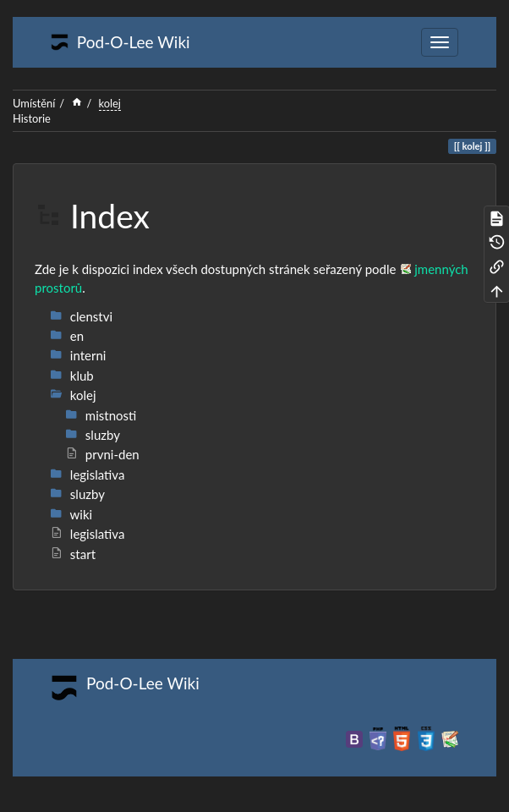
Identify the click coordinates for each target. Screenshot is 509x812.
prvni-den (102, 454)
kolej (110, 103)
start (73, 554)
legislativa (87, 534)
